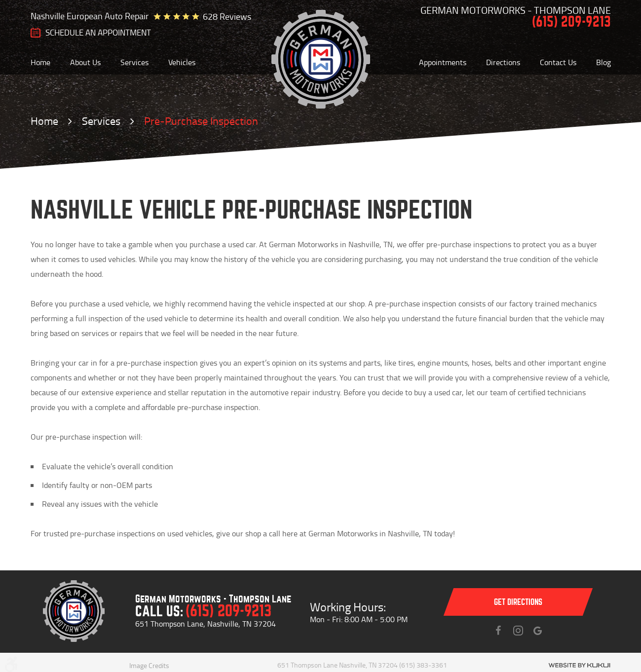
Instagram (518, 631)
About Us (85, 62)
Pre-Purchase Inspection (201, 121)
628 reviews (227, 16)
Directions (503, 62)
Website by (579, 665)
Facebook (498, 631)
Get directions (518, 602)
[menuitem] (40, 62)
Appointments (443, 62)
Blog (603, 62)
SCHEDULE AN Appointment (98, 33)
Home (40, 62)
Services (134, 62)
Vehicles (182, 62)
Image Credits (149, 665)
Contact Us (558, 62)
